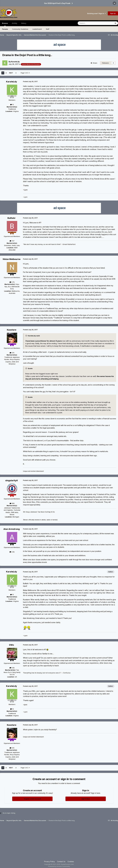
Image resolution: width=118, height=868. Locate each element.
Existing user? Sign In (96, 13)
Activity (14, 23)
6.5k (12, 668)
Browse (5, 24)
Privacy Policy (49, 862)
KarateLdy (15, 62)
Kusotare (12, 330)
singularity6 (12, 480)
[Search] (89, 23)
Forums (5, 29)
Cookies (71, 862)
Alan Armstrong (12, 529)
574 (12, 353)
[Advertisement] (59, 842)
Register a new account (32, 799)
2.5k (12, 552)
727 (12, 241)
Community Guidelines (20, 29)
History (24, 23)
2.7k (12, 282)
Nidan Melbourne (12, 259)
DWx (12, 645)
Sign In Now (86, 799)
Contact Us (61, 862)
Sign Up (113, 13)
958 (12, 503)
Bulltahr (12, 218)
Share (94, 63)
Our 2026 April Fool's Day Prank (57, 3)
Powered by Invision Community (59, 866)
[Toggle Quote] (26, 336)
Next (11, 73)
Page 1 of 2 (25, 73)
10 (12, 105)
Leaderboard (37, 29)
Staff (48, 29)
